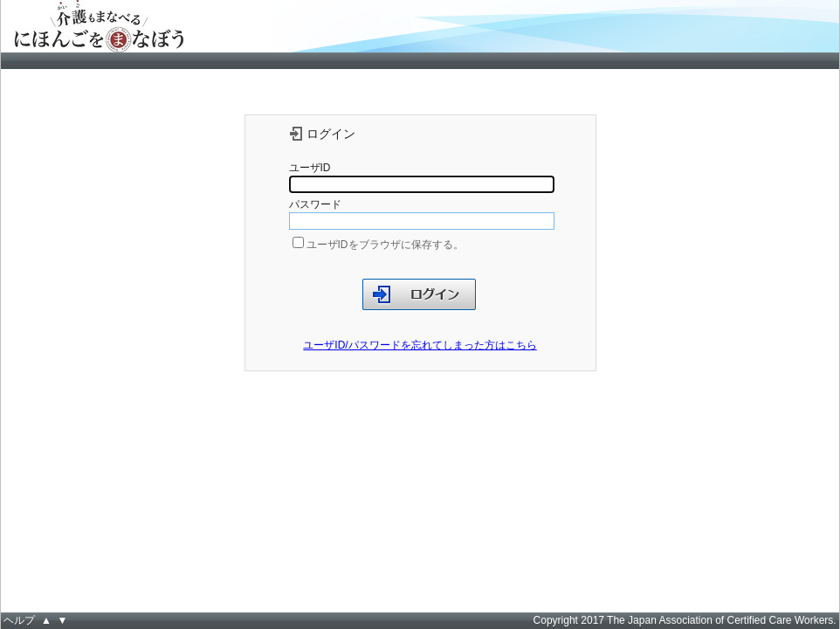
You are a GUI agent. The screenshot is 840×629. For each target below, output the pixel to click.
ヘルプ (19, 620)
